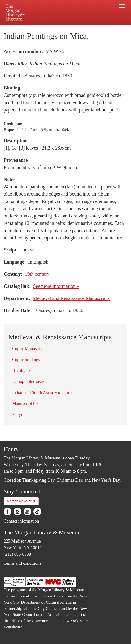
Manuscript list (25, 403)
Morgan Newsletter (21, 501)
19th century (37, 274)
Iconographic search (30, 381)
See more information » (56, 286)
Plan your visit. (25, 28)
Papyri (18, 414)
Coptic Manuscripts (29, 349)
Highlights (21, 370)
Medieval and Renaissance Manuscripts (71, 298)
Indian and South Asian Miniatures (43, 393)
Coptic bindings (26, 360)
